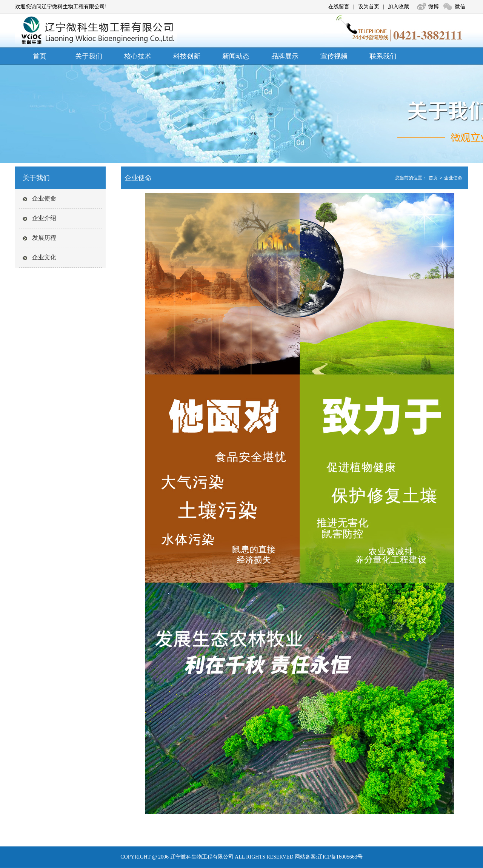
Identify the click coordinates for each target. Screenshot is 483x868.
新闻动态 (236, 56)
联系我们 (383, 56)
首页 (40, 56)
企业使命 (44, 198)
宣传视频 (334, 56)
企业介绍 (44, 218)
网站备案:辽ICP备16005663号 (329, 857)
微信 (460, 7)
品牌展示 (285, 56)
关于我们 (89, 56)
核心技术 (138, 56)
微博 (434, 7)
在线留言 (339, 7)
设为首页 (369, 7)
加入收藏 (398, 7)
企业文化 (44, 257)
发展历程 (44, 238)
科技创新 (187, 56)
